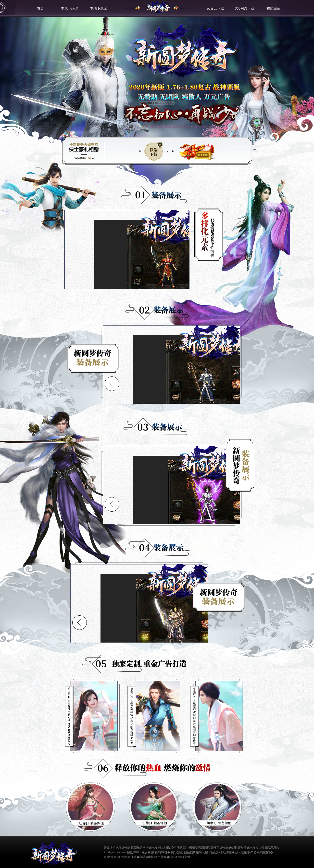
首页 (40, 8)
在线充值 (274, 8)
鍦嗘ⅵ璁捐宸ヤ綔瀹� (154, 857)
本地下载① (69, 8)
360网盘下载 (245, 8)
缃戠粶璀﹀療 (287, 852)
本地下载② (99, 8)
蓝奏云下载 (215, 8)
